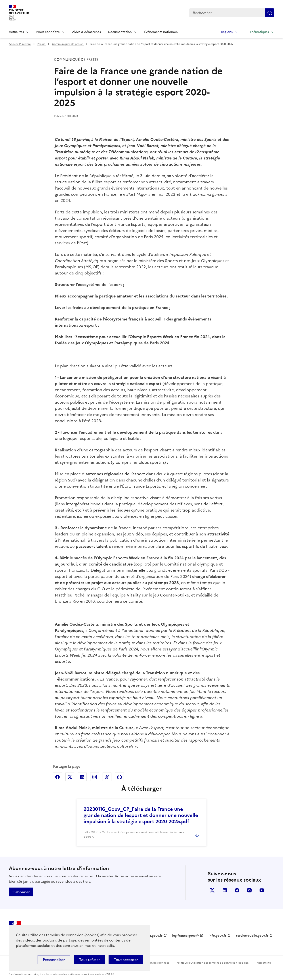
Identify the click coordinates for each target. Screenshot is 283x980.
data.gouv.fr (153, 936)
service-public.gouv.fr (252, 936)
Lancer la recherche (270, 13)
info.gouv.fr (218, 936)
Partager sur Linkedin (82, 777)
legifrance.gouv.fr (186, 936)
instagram (249, 890)
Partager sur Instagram (95, 777)
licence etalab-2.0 (99, 974)
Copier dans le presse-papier (107, 777)
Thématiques (259, 32)
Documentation (120, 32)
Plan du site (264, 963)
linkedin (225, 890)
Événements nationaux (161, 32)
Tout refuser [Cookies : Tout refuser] (89, 960)
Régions (227, 32)
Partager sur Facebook (57, 777)
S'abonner (21, 892)
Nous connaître (48, 32)
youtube (262, 890)
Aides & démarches (86, 32)
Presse (42, 44)
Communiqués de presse (68, 44)
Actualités (16, 32)
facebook (237, 890)
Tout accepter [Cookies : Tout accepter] (126, 960)
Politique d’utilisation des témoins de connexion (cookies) (213, 963)
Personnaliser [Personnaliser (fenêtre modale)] (54, 960)
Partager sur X (70, 777)
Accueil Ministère (20, 44)
